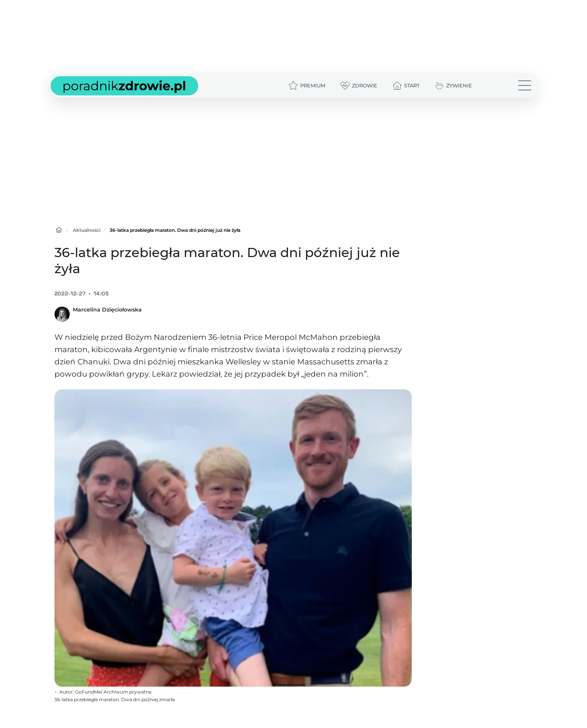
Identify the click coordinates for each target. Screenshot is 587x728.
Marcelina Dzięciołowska (107, 310)
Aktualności (87, 230)
